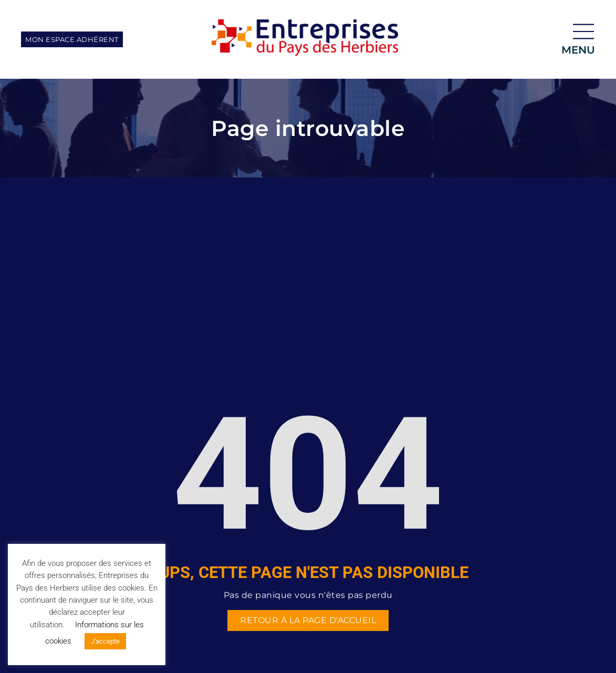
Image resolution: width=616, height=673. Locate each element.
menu (578, 50)
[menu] (583, 31)
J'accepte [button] (105, 641)
